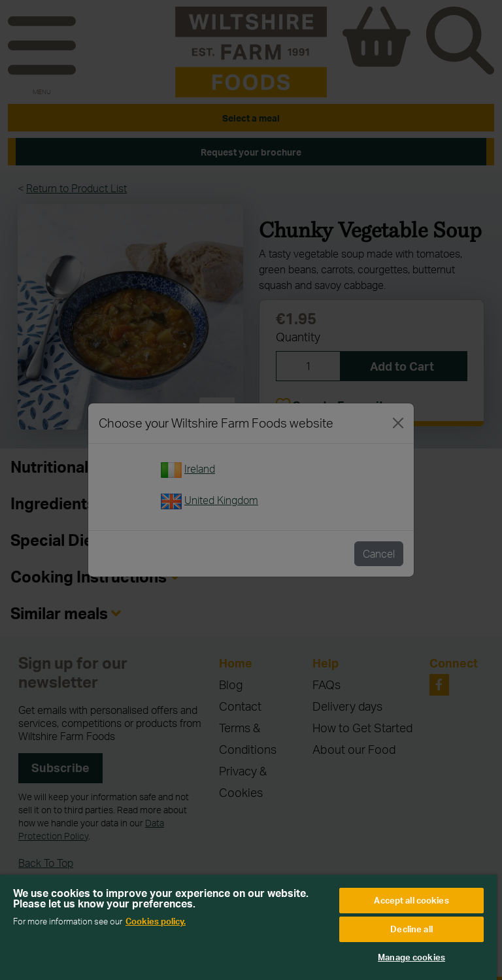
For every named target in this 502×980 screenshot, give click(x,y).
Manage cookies (411, 957)
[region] (248, 927)
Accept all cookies (411, 900)
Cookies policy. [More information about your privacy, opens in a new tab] (156, 921)
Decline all (411, 929)
